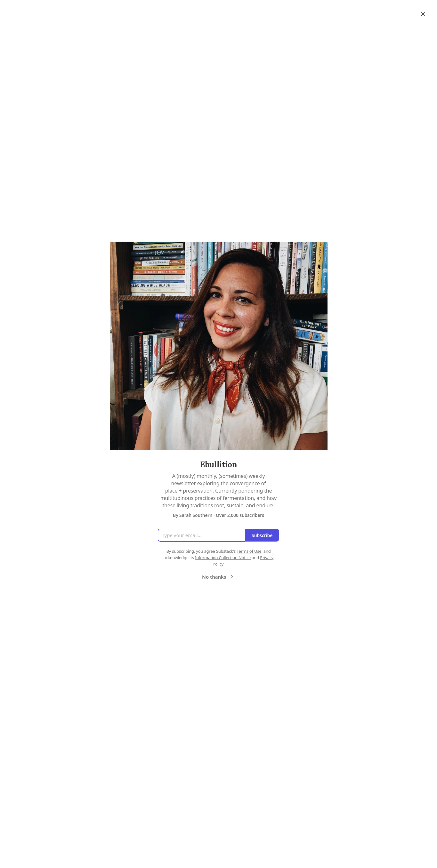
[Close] (423, 14)
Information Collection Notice (223, 558)
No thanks (218, 577)
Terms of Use (249, 551)
